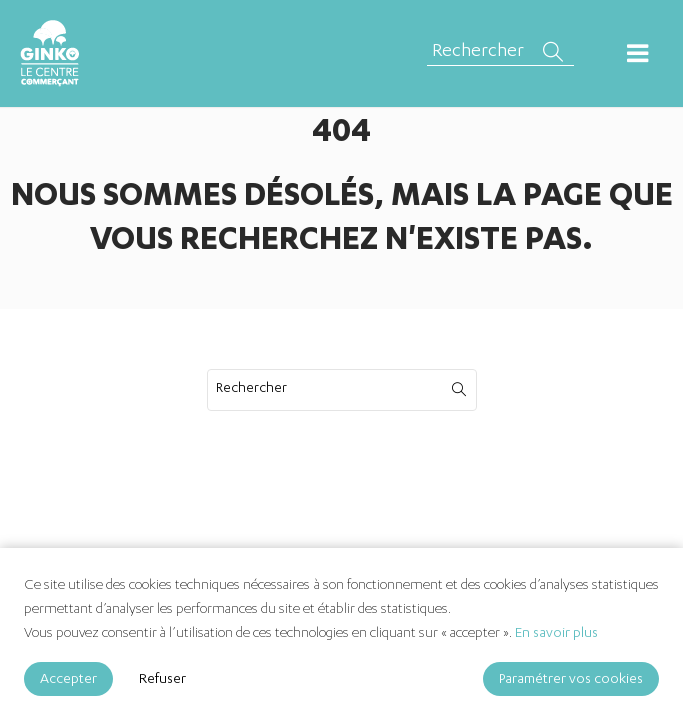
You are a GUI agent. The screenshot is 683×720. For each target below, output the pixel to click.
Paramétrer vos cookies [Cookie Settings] (571, 680)
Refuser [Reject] (162, 680)
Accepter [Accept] (68, 680)
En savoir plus (556, 634)
